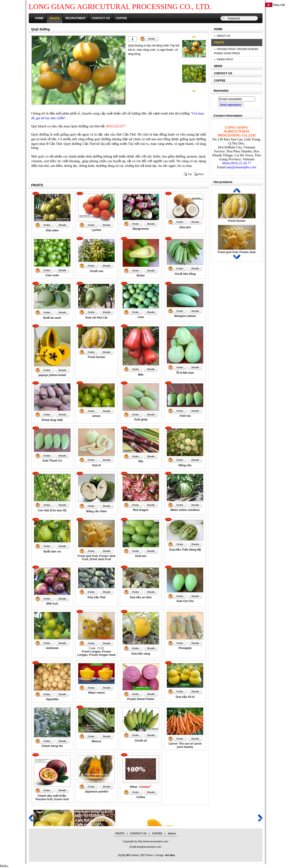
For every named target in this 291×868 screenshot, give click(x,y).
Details (62, 225)
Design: (165, 855)
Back (201, 174)
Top (190, 174)
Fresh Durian (237, 221)
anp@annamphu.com (241, 167)
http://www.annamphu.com (153, 841)
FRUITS (55, 18)
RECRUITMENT (76, 18)
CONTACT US (101, 18)
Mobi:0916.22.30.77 (237, 163)
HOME (40, 18)
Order (152, 39)
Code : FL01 (96, 652)
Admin (172, 833)
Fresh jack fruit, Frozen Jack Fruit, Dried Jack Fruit (237, 254)
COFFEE (121, 18)
